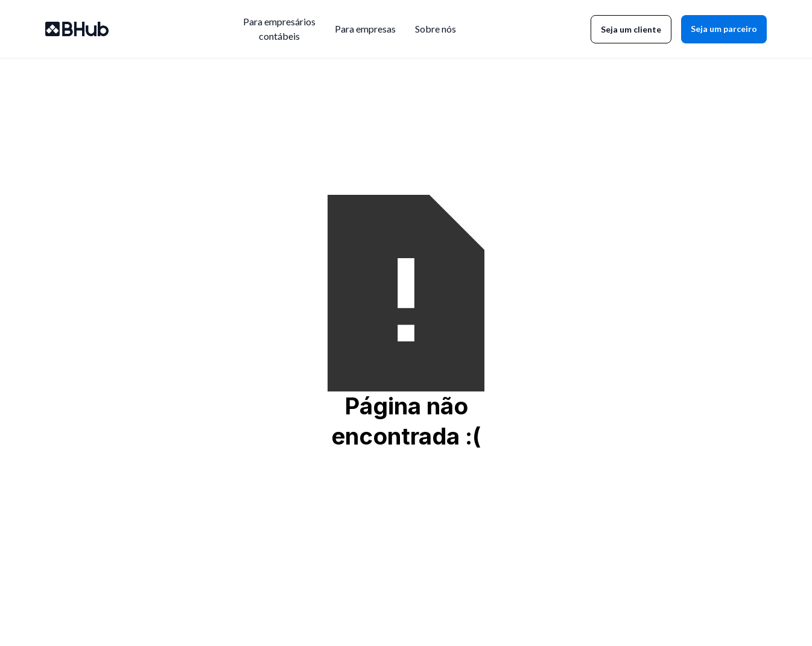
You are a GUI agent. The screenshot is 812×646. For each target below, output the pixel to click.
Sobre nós (436, 29)
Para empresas (365, 29)
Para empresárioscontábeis (279, 29)
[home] (77, 29)
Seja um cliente (631, 29)
